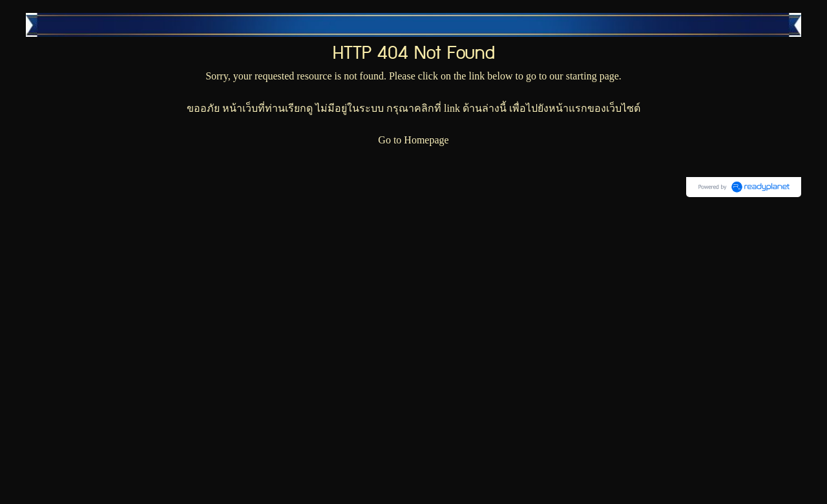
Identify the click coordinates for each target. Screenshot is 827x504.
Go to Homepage (413, 140)
